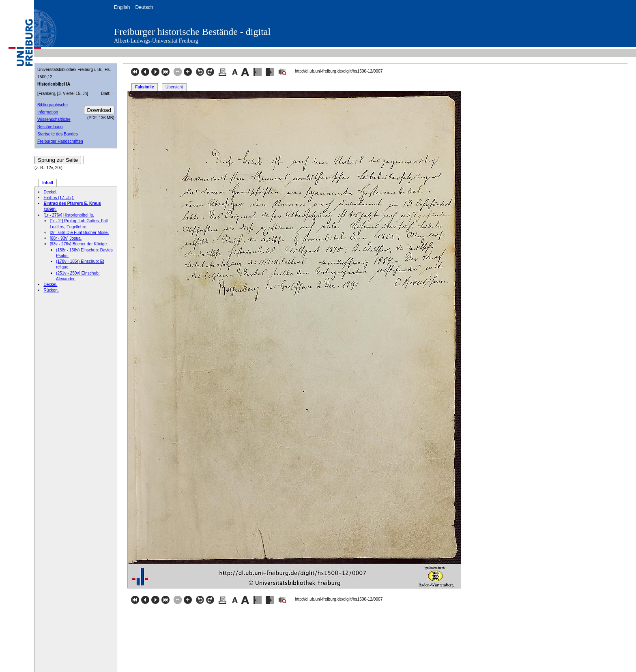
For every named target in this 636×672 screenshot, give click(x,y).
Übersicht (174, 87)
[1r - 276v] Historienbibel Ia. (69, 215)
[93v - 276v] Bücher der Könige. (79, 244)
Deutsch (144, 7)
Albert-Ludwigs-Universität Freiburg (156, 41)
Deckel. (50, 192)
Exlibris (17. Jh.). (59, 198)
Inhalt (48, 183)
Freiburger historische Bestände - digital (192, 32)
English (122, 7)
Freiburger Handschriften (60, 141)
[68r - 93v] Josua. (66, 238)
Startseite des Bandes (58, 134)
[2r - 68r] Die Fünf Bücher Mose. (79, 233)
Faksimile (144, 87)
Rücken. (51, 290)
